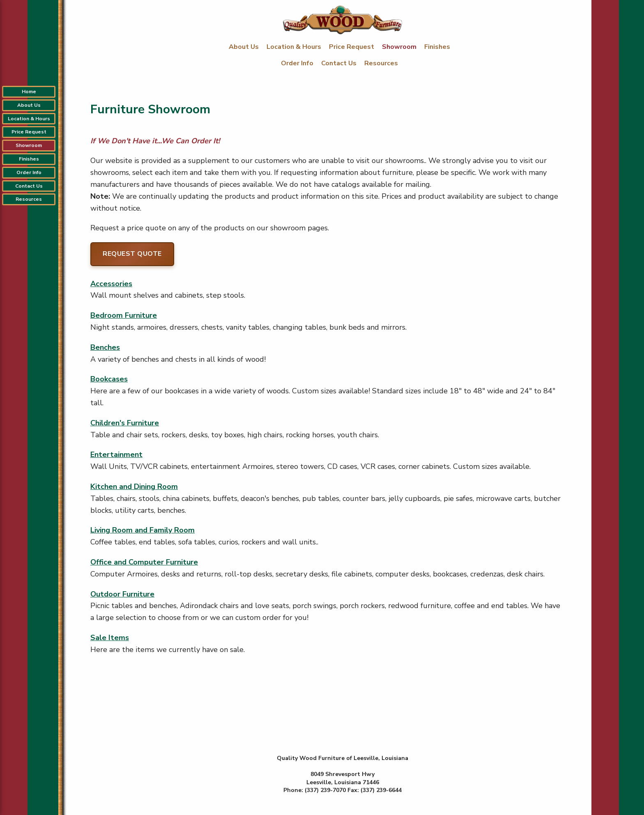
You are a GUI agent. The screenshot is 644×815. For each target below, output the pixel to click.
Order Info (298, 63)
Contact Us (340, 63)
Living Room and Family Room (143, 530)
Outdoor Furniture (122, 594)
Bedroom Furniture (124, 315)
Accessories (111, 284)
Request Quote (132, 254)
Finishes (437, 47)
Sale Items (110, 638)
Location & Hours (295, 47)
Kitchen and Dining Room (134, 487)
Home (29, 92)
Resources (381, 63)
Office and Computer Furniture (144, 562)
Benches (105, 347)
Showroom (400, 47)
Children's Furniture (125, 423)
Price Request (352, 47)
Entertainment (116, 455)
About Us (245, 47)
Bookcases (109, 379)
